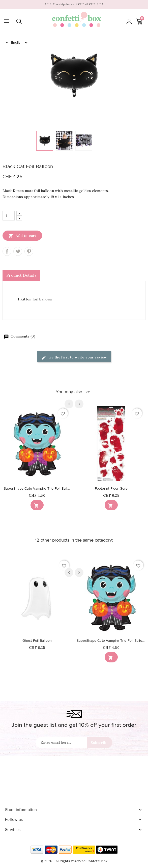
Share (7, 251)
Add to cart (22, 236)
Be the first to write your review (74, 358)
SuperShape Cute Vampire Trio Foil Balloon (37, 489)
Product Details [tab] (21, 275)
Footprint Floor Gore (111, 489)
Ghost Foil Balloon (37, 641)
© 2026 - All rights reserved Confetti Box (74, 861)
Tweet (18, 251)
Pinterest (29, 251)
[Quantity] (9, 216)
